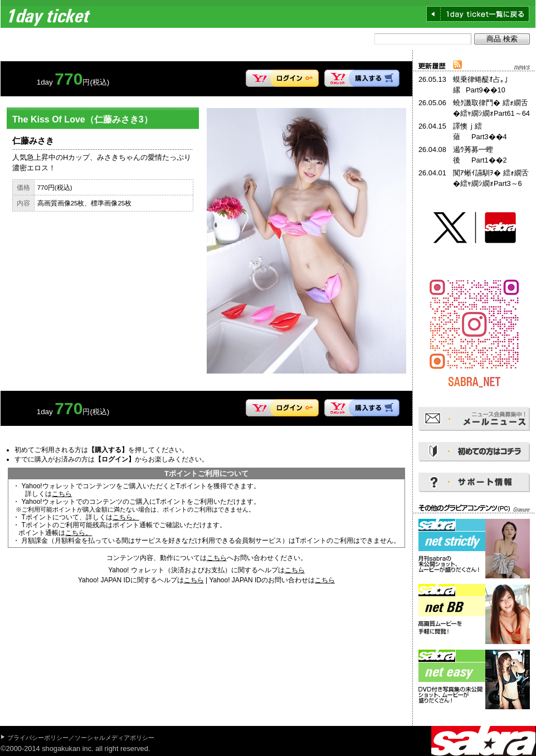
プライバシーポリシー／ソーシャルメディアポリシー (81, 738)
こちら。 (126, 517)
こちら (62, 494)
